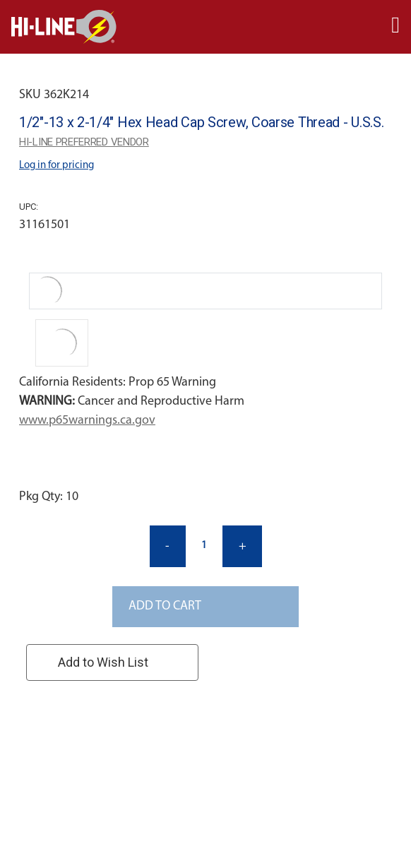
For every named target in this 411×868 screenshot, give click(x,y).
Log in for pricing (56, 166)
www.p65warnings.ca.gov (87, 421)
